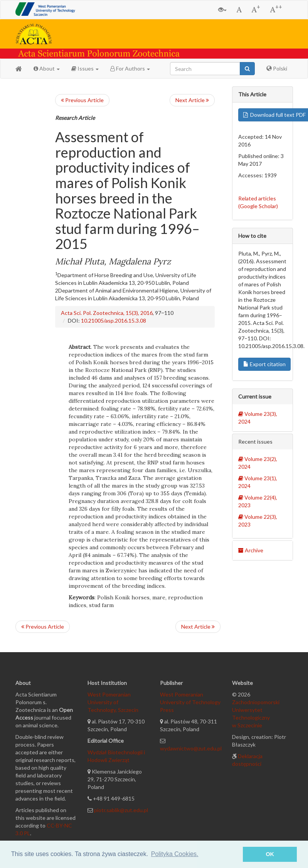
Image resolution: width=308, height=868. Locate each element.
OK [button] (270, 854)
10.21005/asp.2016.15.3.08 (114, 320)
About (47, 68)
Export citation (264, 364)
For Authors (130, 68)
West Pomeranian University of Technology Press (190, 702)
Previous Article (82, 100)
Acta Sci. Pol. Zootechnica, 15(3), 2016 (107, 313)
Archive (251, 550)
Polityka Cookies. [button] (175, 854)
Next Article (192, 100)
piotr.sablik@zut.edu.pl (121, 810)
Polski (277, 68)
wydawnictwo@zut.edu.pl (191, 748)
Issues (85, 68)
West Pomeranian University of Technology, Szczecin (113, 702)
